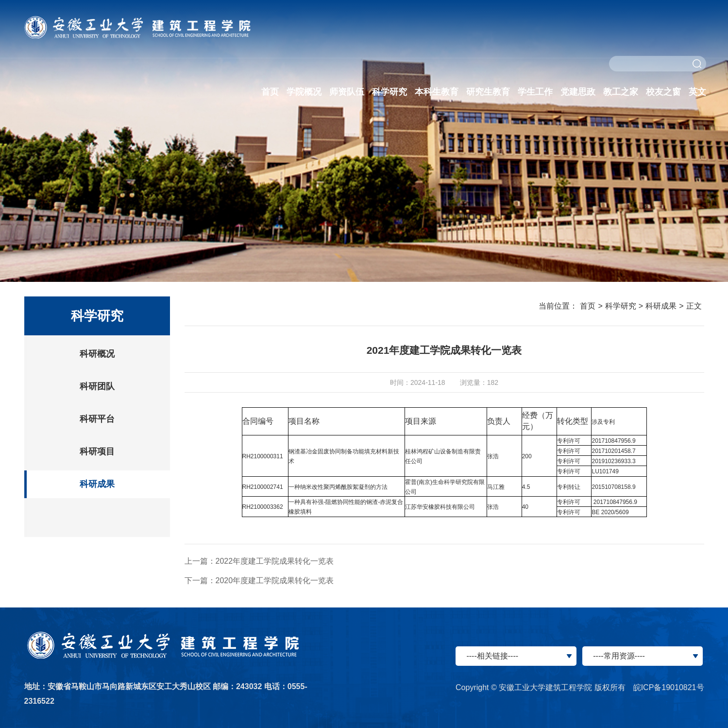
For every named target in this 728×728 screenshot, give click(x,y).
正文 (694, 306)
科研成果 (97, 484)
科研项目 (97, 451)
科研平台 (97, 419)
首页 (270, 92)
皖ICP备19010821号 (669, 687)
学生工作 (535, 92)
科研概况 (97, 354)
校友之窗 (663, 92)
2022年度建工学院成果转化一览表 (275, 561)
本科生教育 (437, 92)
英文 (697, 92)
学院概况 (304, 92)
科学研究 (389, 92)
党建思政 (578, 92)
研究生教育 (488, 92)
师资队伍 (347, 92)
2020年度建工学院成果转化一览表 (275, 581)
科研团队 (97, 386)
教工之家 (621, 92)
